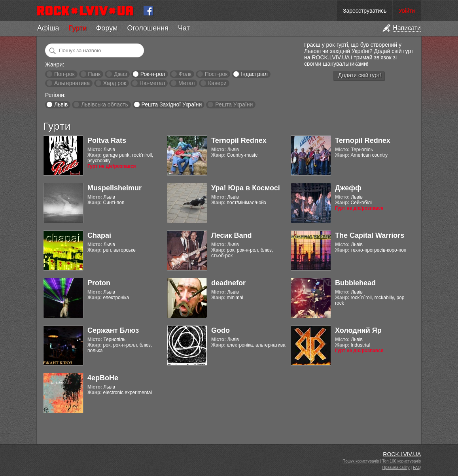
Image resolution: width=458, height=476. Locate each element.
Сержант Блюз (113, 330)
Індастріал (254, 74)
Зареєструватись (365, 11)
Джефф (348, 188)
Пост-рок (216, 74)
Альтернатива (72, 83)
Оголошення (148, 28)
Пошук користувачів (361, 461)
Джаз (120, 74)
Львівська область (105, 104)
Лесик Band (232, 235)
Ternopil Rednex (239, 140)
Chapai (99, 235)
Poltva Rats (107, 140)
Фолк (185, 74)
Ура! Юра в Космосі (246, 188)
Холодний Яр (358, 330)
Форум (107, 28)
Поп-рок (64, 74)
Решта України (234, 104)
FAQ (417, 467)
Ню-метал (152, 83)
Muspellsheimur (114, 188)
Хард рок (115, 83)
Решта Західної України (171, 104)
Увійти (407, 11)
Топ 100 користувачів (401, 461)
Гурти (77, 28)
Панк (94, 74)
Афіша (48, 28)
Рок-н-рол (153, 74)
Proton (99, 283)
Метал (186, 83)
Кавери (217, 83)
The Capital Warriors (370, 235)
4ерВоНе (103, 378)
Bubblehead (355, 283)
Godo (220, 330)
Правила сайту (396, 467)
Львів (61, 104)
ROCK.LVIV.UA (402, 454)
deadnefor (228, 283)
